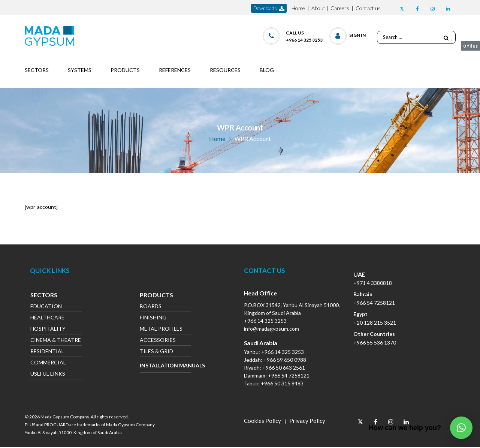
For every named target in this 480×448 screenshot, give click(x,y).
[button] (348, 34)
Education (46, 307)
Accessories (158, 341)
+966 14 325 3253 (265, 321)
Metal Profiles (161, 329)
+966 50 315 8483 (282, 383)
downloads (269, 8)
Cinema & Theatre (56, 341)
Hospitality (48, 329)
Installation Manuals (165, 365)
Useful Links (48, 374)
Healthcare (47, 318)
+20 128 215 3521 (375, 323)
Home (298, 8)
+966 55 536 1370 (375, 342)
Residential (47, 352)
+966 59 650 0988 (285, 360)
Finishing (153, 318)
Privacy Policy (307, 421)
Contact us (368, 8)
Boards (151, 307)
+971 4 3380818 (373, 283)
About (318, 8)
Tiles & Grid (156, 352)
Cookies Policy (262, 421)
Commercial (48, 363)
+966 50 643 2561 (284, 368)
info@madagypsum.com (271, 329)
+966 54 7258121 (289, 375)
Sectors (44, 296)
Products (156, 296)
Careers (340, 8)
